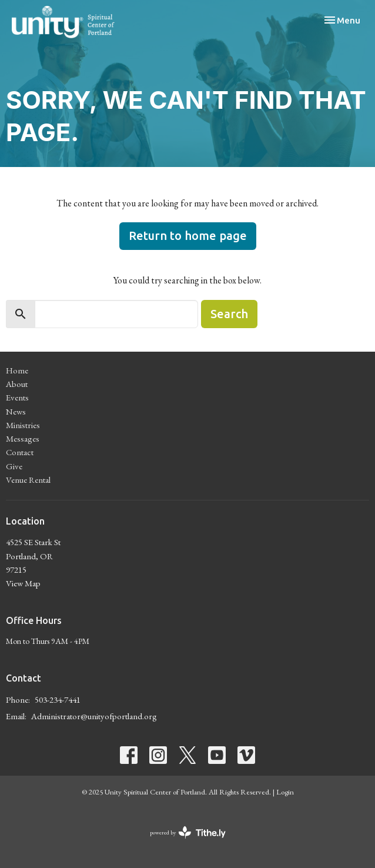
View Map (23, 583)
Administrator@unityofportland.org (94, 716)
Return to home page (188, 236)
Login (285, 792)
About (17, 384)
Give (14, 466)
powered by (188, 832)
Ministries (23, 425)
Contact (20, 452)
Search (229, 314)
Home (17, 370)
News (16, 411)
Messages (23, 438)
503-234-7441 (58, 700)
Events (17, 397)
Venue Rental (28, 480)
